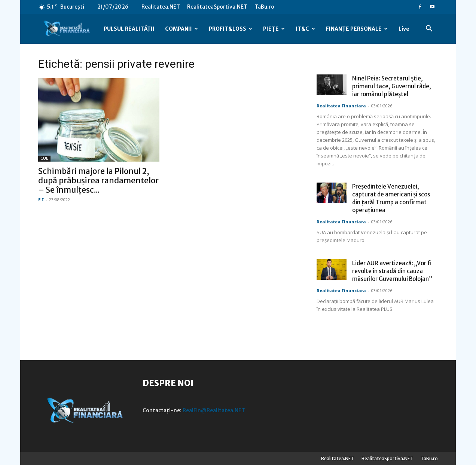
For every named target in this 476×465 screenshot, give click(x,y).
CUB (44, 158)
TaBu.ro (264, 7)
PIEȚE (274, 29)
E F (41, 200)
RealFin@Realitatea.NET (214, 410)
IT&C (305, 29)
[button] (429, 29)
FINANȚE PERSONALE (357, 29)
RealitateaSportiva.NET (217, 7)
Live (404, 29)
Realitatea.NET (161, 7)
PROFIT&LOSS (231, 29)
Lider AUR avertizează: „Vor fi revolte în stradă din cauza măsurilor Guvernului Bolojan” (392, 271)
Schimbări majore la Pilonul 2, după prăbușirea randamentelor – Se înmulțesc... (98, 181)
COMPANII (181, 29)
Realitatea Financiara (341, 106)
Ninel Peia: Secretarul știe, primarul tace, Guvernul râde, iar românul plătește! (392, 86)
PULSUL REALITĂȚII (129, 29)
